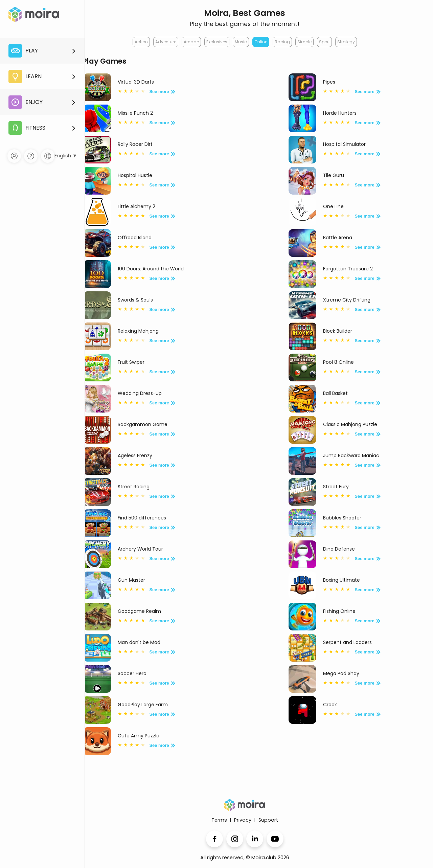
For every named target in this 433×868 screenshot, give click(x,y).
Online (261, 42)
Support (268, 820)
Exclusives (217, 42)
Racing (282, 42)
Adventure (166, 42)
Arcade (191, 42)
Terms (219, 820)
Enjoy (26, 102)
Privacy (243, 820)
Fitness (27, 128)
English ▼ (66, 156)
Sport (324, 42)
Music (241, 42)
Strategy (346, 42)
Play (23, 51)
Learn (25, 76)
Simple (304, 42)
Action (141, 42)
